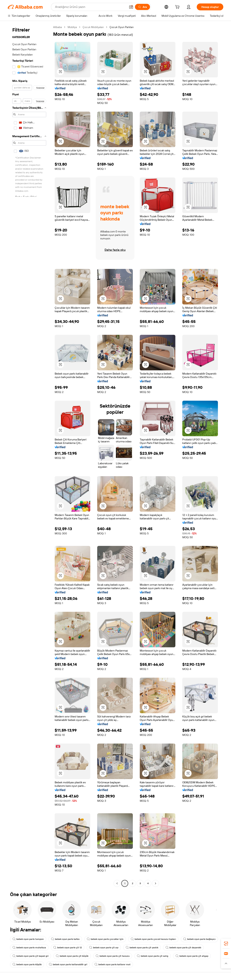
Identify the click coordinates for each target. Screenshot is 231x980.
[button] (131, 7)
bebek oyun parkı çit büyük (72, 956)
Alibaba (57, 27)
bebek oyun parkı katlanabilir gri (68, 964)
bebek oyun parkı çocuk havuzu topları (153, 939)
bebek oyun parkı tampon (28, 939)
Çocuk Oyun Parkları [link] (122, 27)
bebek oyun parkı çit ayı (104, 948)
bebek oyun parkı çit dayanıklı (183, 948)
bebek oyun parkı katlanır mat (113, 964)
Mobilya (72, 27)
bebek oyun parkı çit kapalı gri (31, 956)
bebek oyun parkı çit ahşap (192, 956)
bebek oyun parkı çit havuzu (113, 956)
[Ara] (142, 7)
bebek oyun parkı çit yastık (142, 948)
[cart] (178, 7)
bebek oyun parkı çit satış (153, 956)
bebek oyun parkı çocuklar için (105, 939)
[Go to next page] (156, 883)
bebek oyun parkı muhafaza (29, 948)
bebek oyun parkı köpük (27, 964)
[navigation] (29, 456)
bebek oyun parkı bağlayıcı (199, 939)
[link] (226, 944)
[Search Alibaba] (90, 7)
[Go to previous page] (117, 883)
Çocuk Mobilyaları (93, 27)
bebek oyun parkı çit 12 (68, 948)
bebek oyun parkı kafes (65, 939)
